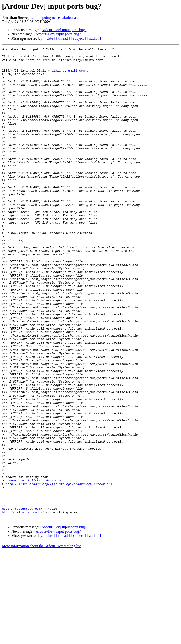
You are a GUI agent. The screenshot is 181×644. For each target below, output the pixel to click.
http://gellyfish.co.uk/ (23, 605)
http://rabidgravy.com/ (22, 601)
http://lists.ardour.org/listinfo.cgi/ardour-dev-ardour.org (59, 571)
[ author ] (94, 38)
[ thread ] (63, 38)
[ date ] (50, 38)
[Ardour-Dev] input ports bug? (64, 30)
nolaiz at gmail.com (67, 75)
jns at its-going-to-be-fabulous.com (55, 18)
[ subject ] (78, 38)
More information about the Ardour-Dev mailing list (41, 640)
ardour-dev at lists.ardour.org (33, 567)
